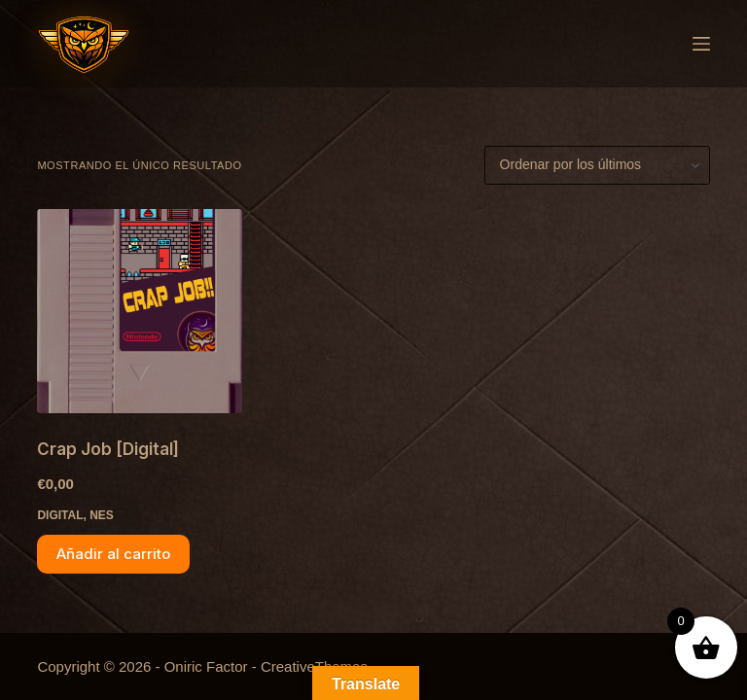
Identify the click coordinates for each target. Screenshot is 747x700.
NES (102, 515)
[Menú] (701, 44)
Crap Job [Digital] (108, 449)
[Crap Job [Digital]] (139, 311)
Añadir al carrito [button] (113, 554)
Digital (60, 515)
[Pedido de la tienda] (597, 165)
